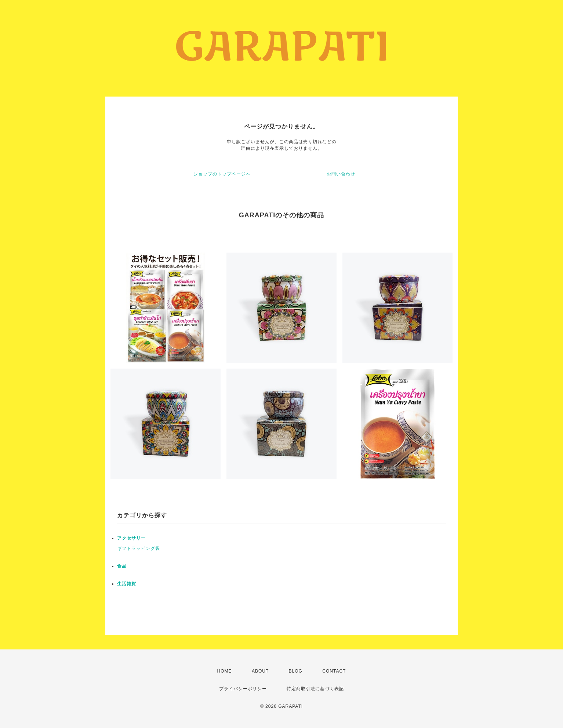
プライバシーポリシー (243, 689)
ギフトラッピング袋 (139, 548)
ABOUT (260, 671)
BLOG (296, 671)
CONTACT (334, 671)
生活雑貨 (127, 584)
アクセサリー (131, 538)
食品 (122, 566)
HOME (225, 671)
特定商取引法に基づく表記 (315, 689)
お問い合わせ (341, 174)
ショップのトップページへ (222, 174)
